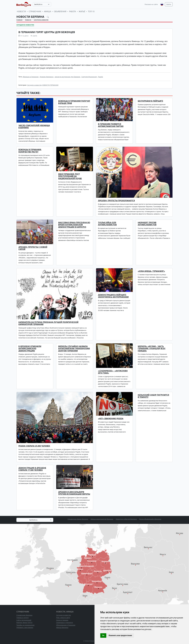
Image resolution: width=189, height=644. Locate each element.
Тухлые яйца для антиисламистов (107, 224)
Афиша (48, 12)
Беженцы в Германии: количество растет (30, 151)
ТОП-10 (91, 12)
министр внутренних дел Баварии (67, 77)
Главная (19, 20)
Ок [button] (103, 635)
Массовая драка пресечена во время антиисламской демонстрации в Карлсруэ (74, 225)
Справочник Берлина (24, 615)
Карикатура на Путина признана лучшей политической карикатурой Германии (48, 323)
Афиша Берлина (62, 627)
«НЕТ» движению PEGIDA (111, 419)
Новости (21, 12)
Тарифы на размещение (25, 625)
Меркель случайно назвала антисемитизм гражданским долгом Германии (74, 349)
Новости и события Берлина (126, 519)
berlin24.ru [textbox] (38, 4)
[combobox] (42, 4)
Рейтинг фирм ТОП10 (24, 623)
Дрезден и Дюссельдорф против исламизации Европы (74, 493)
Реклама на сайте (151, 4)
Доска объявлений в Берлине (150, 519)
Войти (169, 4)
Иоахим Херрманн (47, 77)
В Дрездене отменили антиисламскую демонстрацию (30, 349)
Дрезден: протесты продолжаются (116, 201)
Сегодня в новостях (41, 20)
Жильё (82, 12)
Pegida (100, 77)
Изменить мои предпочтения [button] (120, 635)
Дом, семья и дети (63, 618)
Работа (72, 12)
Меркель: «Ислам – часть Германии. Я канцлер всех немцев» (152, 349)
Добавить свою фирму (25, 627)
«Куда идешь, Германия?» (151, 271)
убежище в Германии (31, 77)
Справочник (35, 12)
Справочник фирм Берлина (78, 519)
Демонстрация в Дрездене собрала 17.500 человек (32, 469)
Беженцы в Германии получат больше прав (74, 102)
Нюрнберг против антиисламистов (147, 224)
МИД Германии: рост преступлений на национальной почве (70, 176)
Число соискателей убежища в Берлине (34, 127)
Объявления (60, 12)
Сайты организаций (24, 620)
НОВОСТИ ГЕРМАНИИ (50, 85)
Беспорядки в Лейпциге (150, 101)
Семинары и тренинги (64, 623)
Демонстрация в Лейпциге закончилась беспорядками (113, 296)
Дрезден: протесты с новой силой (33, 248)
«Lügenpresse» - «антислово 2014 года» (113, 372)
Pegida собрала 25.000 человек (34, 446)
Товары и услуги (22, 618)
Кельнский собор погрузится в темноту (153, 396)
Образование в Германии (66, 625)
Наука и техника (62, 620)
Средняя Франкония (89, 77)
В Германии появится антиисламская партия (111, 125)
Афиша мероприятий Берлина (102, 519)
